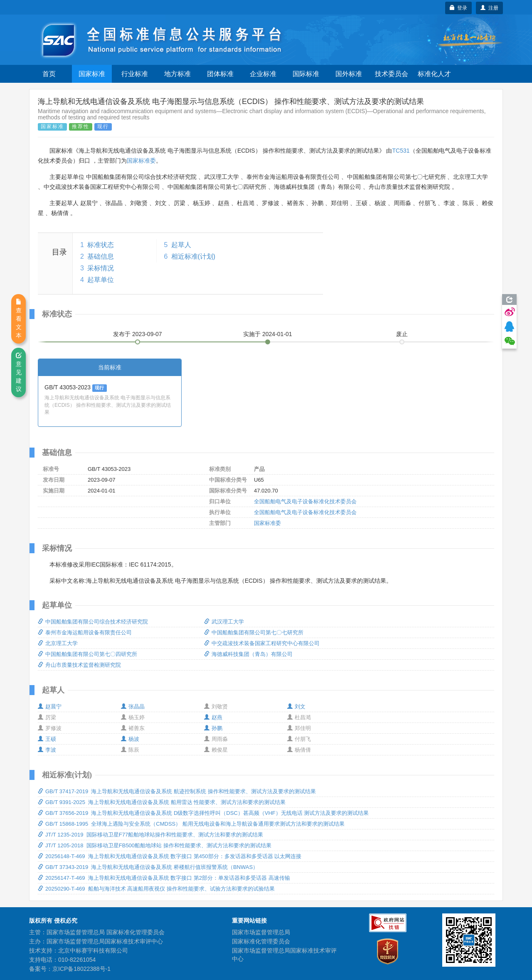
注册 (489, 8)
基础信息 (101, 256)
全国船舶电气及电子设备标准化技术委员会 (305, 501)
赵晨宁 (50, 707)
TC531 (401, 151)
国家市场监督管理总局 (261, 932)
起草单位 (101, 280)
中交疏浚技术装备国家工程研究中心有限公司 (262, 643)
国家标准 (92, 74)
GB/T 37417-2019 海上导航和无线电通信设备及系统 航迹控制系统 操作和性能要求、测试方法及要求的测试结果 (177, 791)
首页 (49, 74)
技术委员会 (392, 74)
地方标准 (177, 74)
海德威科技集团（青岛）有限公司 (248, 654)
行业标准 (135, 74)
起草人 (181, 245)
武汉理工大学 (224, 622)
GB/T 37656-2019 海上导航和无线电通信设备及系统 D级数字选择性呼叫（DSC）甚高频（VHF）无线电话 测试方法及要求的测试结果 (203, 813)
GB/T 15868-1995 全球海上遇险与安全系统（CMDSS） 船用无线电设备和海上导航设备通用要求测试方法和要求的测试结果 (191, 824)
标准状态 (101, 245)
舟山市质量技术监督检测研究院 (79, 665)
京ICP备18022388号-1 (81, 969)
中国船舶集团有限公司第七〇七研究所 (254, 632)
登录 (459, 8)
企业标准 (263, 74)
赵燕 (213, 717)
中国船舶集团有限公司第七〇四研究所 (87, 654)
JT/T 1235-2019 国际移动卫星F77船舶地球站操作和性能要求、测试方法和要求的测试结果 (150, 835)
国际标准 (306, 74)
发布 (138, 334)
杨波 (130, 739)
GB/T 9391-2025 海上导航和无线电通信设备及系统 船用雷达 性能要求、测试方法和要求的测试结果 (162, 802)
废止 (402, 334)
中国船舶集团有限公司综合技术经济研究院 (93, 622)
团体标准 (220, 74)
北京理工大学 (58, 643)
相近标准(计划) (193, 256)
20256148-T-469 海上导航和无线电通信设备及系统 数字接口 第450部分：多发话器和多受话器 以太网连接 (170, 856)
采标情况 (101, 268)
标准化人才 (434, 74)
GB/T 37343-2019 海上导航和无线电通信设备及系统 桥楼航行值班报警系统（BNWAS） (148, 867)
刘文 (296, 707)
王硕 (47, 739)
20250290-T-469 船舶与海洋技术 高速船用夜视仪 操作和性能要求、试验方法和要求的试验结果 (156, 889)
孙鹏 (213, 728)
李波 (47, 750)
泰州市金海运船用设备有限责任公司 (85, 632)
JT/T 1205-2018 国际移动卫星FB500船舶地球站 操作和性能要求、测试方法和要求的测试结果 (155, 845)
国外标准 (349, 74)
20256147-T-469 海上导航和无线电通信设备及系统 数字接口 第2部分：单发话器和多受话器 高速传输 (164, 878)
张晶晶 (133, 707)
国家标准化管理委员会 (261, 941)
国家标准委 (141, 161)
